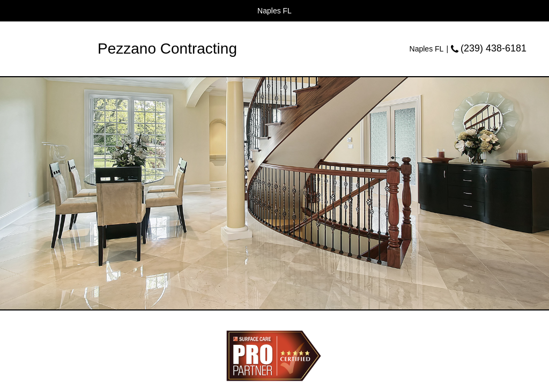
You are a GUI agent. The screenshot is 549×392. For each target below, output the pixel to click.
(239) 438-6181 (494, 48)
